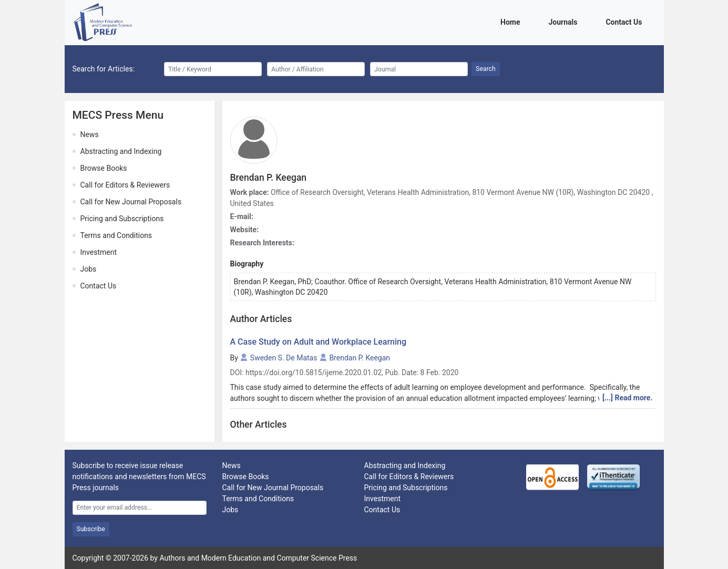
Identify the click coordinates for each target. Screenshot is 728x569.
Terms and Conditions (116, 235)
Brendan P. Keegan (360, 358)
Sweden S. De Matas (284, 358)
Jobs (89, 269)
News (90, 135)
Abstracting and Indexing (121, 151)
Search (486, 69)
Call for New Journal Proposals (131, 202)
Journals (565, 21)
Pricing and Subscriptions (122, 219)
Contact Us (626, 21)
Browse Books (104, 168)
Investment (99, 252)
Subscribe (91, 529)
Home (512, 21)
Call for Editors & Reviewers (125, 185)
